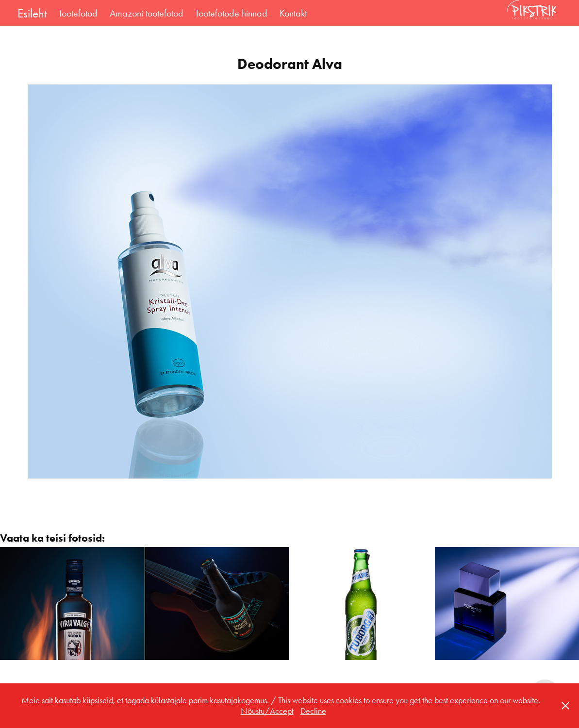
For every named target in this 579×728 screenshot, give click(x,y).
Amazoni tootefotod (147, 13)
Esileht (32, 13)
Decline (313, 711)
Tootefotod (78, 13)
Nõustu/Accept (267, 711)
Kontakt (293, 13)
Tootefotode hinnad (231, 13)
